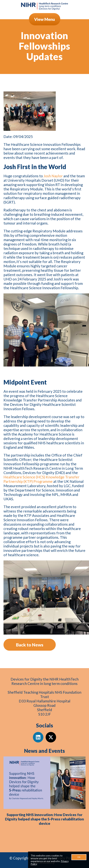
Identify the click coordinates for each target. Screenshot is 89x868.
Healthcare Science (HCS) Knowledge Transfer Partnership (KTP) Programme (41, 479)
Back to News (30, 645)
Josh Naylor (53, 176)
